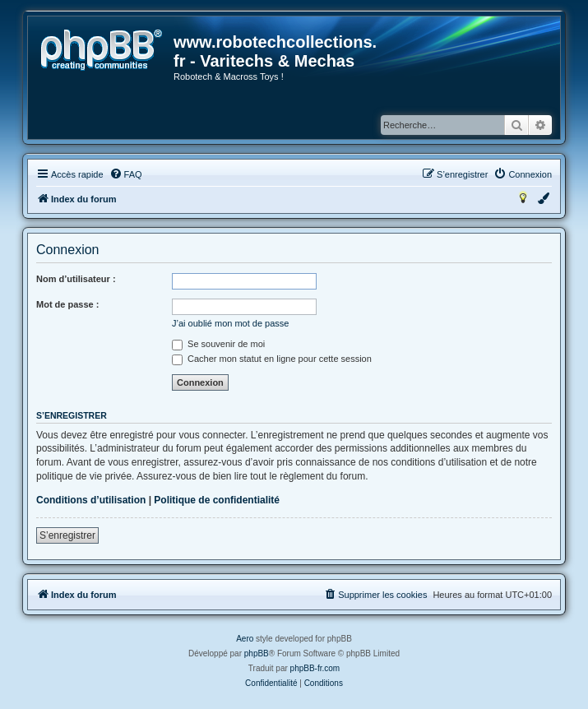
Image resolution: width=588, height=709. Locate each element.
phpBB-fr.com (315, 668)
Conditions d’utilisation (91, 500)
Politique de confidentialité (217, 500)
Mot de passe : (67, 304)
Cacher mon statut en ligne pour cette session (272, 359)
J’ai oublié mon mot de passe (230, 323)
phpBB (257, 653)
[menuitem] (126, 174)
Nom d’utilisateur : (76, 279)
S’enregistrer (67, 535)
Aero (245, 639)
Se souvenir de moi (218, 344)
